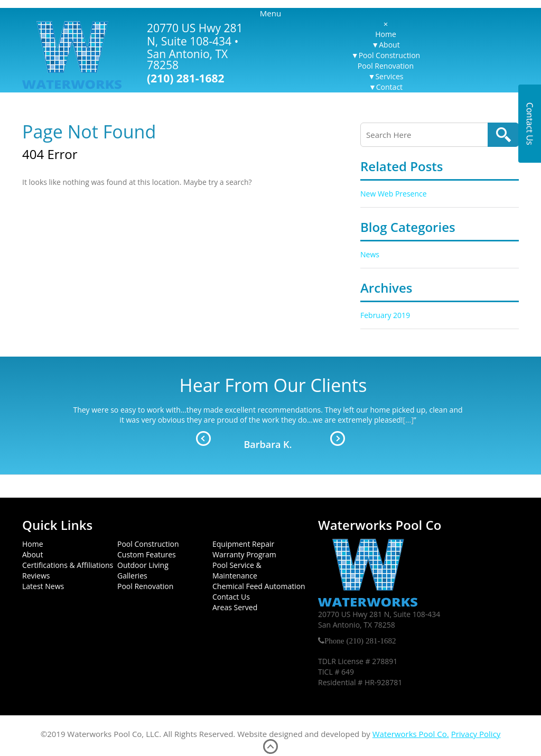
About (389, 45)
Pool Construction (389, 55)
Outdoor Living (143, 565)
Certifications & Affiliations (68, 565)
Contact (389, 87)
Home (386, 34)
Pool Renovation (386, 66)
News (370, 254)
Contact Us (231, 597)
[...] (408, 420)
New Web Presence (394, 194)
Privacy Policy (476, 734)
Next (338, 438)
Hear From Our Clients (273, 385)
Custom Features (147, 554)
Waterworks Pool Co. (411, 734)
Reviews (36, 576)
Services (389, 76)
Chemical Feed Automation (259, 586)
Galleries (132, 576)
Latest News (43, 586)
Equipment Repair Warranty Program (244, 549)
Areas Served (235, 607)
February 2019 (385, 315)
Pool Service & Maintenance (237, 570)
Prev (203, 438)
